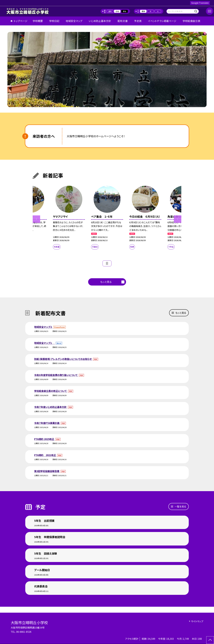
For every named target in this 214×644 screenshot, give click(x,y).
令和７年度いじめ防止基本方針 (51, 407)
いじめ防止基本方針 (100, 21)
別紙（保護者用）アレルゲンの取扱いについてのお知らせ (63, 359)
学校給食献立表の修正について (51, 391)
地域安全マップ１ (45, 343)
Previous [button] (36, 219)
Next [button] (178, 219)
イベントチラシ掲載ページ (162, 21)
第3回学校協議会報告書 (47, 471)
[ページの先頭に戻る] (210, 640)
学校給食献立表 (191, 21)
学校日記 (54, 21)
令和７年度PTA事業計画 (47, 423)
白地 (117, 11)
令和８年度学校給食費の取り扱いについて (56, 375)
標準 (143, 11)
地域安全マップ (74, 21)
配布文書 (123, 21)
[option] (107, 70)
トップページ (21, 21)
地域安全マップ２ (43, 327)
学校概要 (38, 21)
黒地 (125, 11)
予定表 (138, 21)
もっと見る (106, 282)
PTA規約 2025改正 (44, 439)
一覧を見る (180, 506)
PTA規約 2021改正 (45, 455)
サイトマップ (197, 621)
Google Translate (200, 3)
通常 (110, 11)
